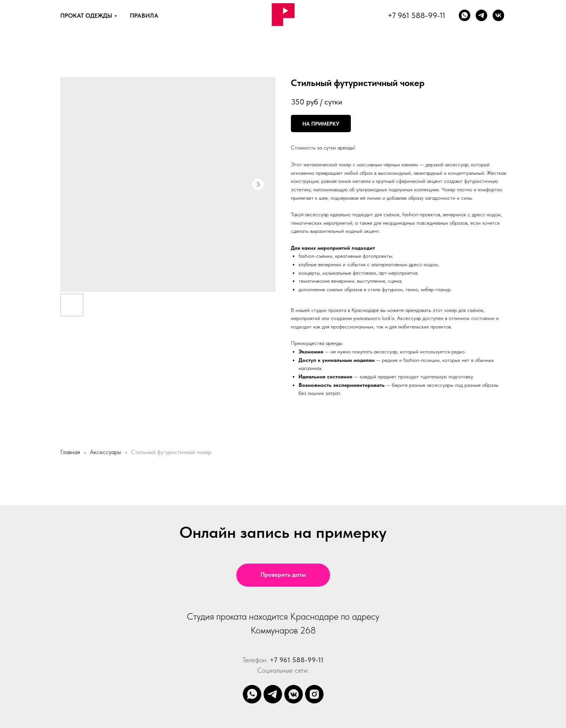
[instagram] (314, 694)
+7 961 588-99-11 (417, 15)
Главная (70, 452)
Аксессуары (105, 452)
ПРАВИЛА (144, 16)
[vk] (498, 15)
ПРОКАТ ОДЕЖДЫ (86, 16)
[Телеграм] (481, 15)
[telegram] (273, 694)
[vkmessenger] (294, 694)
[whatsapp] (465, 15)
